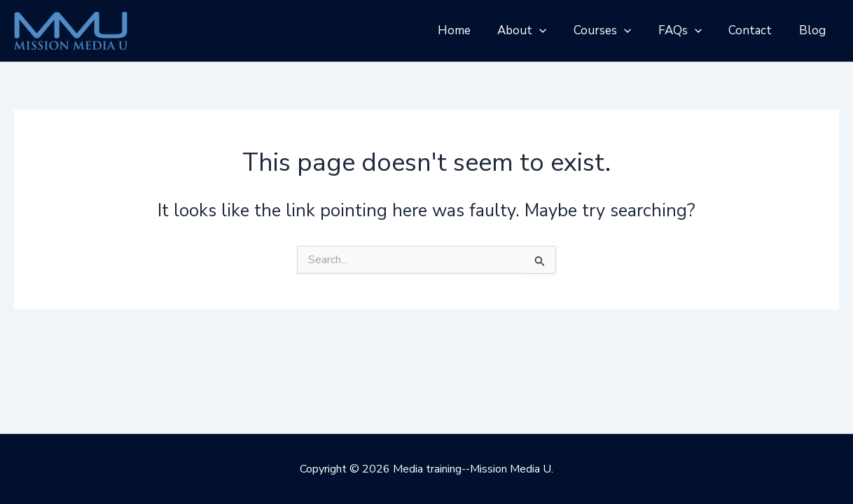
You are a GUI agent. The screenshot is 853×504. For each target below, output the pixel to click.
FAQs (688, 31)
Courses (613, 31)
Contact (755, 30)
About (536, 31)
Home (471, 30)
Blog (814, 30)
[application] (553, 31)
